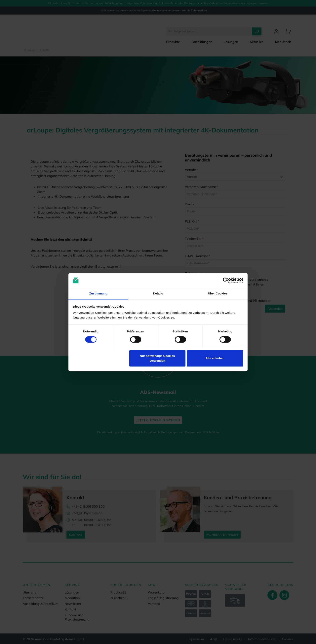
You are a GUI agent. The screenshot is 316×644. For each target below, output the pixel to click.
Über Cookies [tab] (218, 294)
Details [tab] (158, 294)
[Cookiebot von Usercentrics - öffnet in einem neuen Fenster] (226, 280)
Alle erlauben (215, 358)
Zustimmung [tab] (98, 294)
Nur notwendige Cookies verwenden (157, 358)
